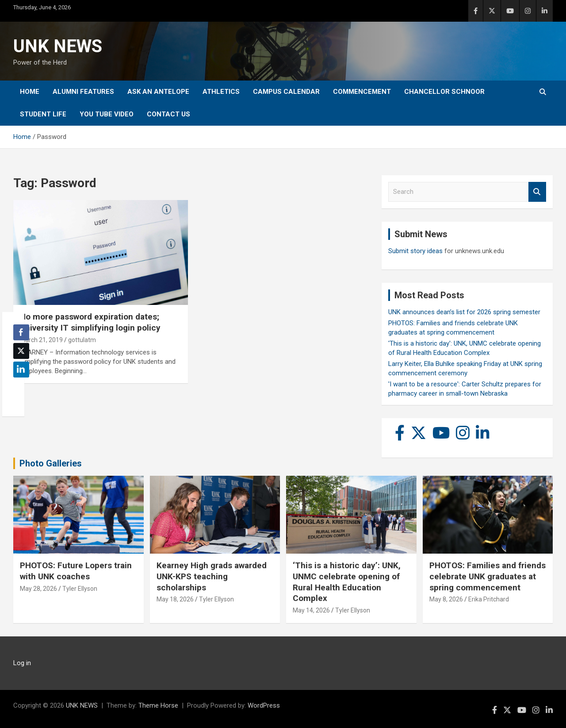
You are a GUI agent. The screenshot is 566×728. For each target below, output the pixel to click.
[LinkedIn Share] (21, 370)
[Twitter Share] (21, 351)
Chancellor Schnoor (444, 92)
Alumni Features (83, 92)
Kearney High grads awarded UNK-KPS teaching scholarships (212, 576)
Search (537, 192)
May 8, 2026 (446, 599)
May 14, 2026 (311, 610)
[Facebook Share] (21, 332)
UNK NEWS (58, 46)
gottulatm (82, 340)
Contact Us (168, 114)
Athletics (221, 92)
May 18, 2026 (175, 599)
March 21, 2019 (41, 340)
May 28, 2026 (38, 589)
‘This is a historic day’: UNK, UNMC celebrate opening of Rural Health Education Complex (347, 582)
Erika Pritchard (489, 599)
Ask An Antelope (158, 92)
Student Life (43, 114)
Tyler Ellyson (80, 589)
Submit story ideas (415, 251)
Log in (22, 663)
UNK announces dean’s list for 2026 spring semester (464, 312)
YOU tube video (107, 114)
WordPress (264, 705)
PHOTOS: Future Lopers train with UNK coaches (76, 571)
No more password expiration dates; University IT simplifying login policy (90, 322)
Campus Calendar (286, 92)
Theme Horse (158, 705)
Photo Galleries (51, 463)
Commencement (362, 92)
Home (30, 92)
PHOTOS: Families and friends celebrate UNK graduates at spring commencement (488, 576)
